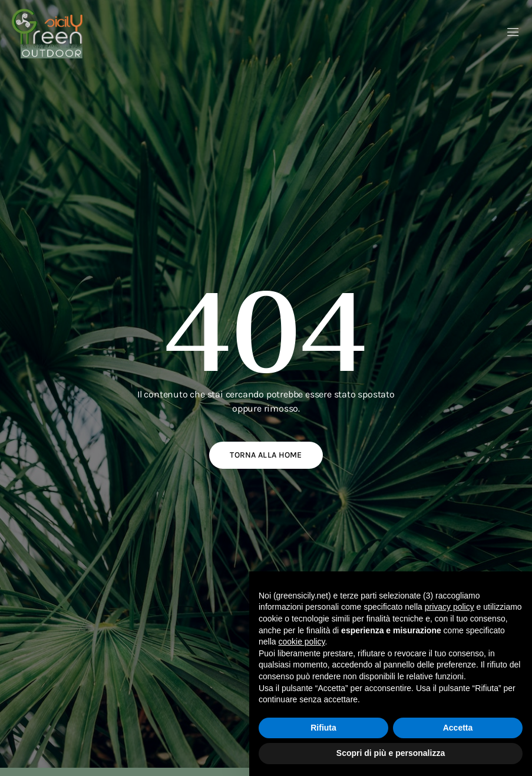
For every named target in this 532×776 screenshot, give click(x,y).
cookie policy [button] (301, 642)
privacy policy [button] (450, 607)
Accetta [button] (458, 728)
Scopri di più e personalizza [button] (391, 753)
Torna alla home (266, 455)
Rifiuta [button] (323, 728)
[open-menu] (513, 33)
